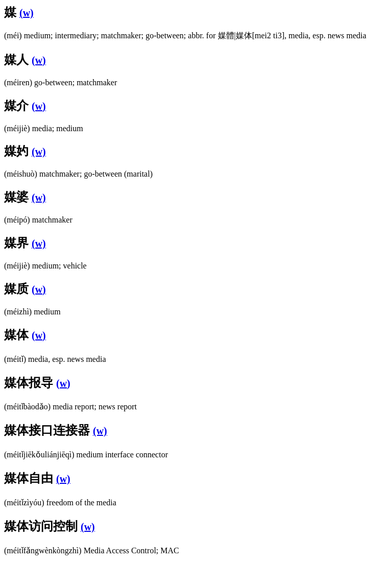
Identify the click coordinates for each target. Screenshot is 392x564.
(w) (27, 13)
